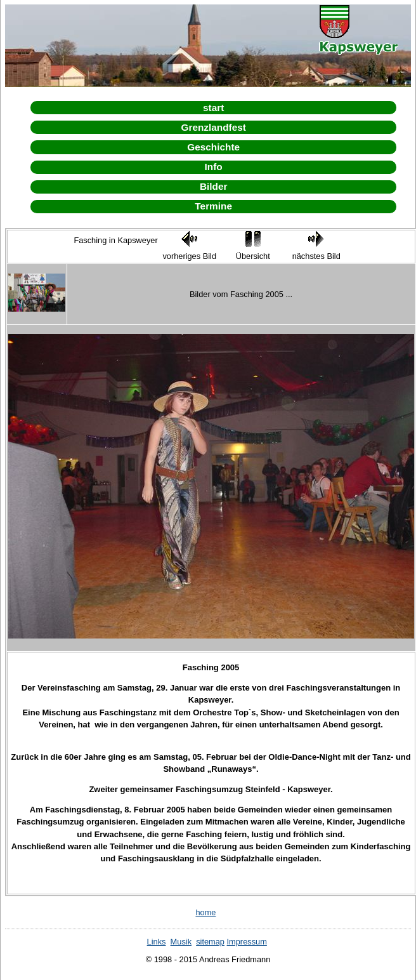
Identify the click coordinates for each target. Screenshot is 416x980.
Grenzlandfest (213, 127)
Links (157, 942)
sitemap (210, 942)
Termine (213, 206)
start (213, 108)
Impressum (247, 942)
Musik (181, 942)
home (205, 912)
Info (214, 167)
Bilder (214, 186)
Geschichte (213, 147)
